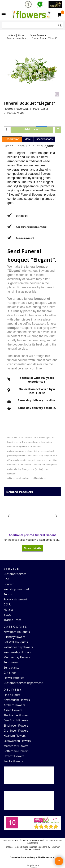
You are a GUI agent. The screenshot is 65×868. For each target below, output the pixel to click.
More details (33, 548)
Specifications (44, 139)
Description (12, 139)
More (28, 139)
